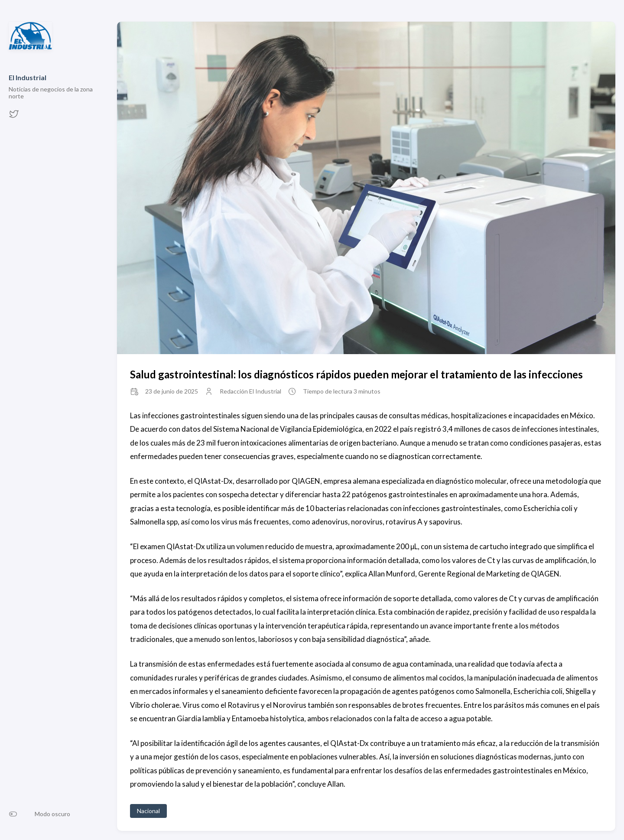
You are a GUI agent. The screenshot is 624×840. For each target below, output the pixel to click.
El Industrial (28, 77)
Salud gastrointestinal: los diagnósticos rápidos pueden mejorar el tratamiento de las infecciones (356, 374)
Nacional (148, 811)
